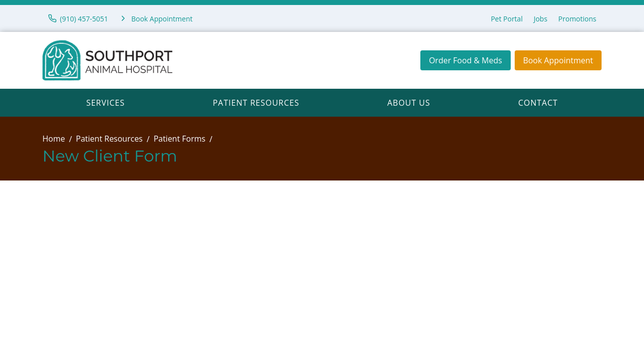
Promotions (577, 19)
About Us (409, 103)
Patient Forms (180, 139)
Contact (538, 103)
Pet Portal (507, 19)
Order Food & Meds (466, 60)
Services (106, 103)
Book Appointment (558, 60)
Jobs (540, 19)
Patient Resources (256, 103)
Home (54, 139)
